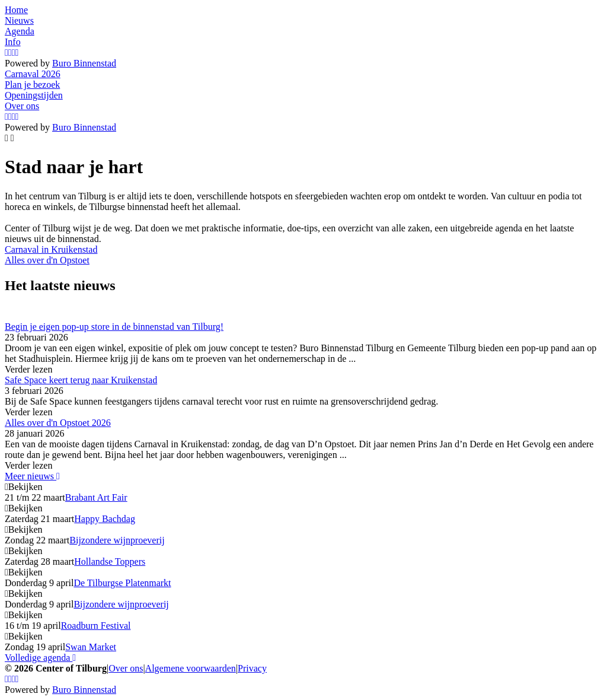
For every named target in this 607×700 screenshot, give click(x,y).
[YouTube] (14, 52)
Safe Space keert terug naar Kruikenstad (81, 380)
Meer (32, 476)
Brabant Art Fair (96, 497)
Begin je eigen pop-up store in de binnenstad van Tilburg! (114, 327)
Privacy (252, 668)
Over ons (126, 668)
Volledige (40, 658)
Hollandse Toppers (110, 561)
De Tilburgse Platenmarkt (122, 583)
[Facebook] (10, 52)
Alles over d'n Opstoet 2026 (58, 423)
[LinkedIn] (17, 52)
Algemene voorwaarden (191, 668)
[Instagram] (7, 52)
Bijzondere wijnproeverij (117, 540)
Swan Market (91, 647)
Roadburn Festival (96, 626)
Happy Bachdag (105, 519)
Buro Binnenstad (84, 63)
